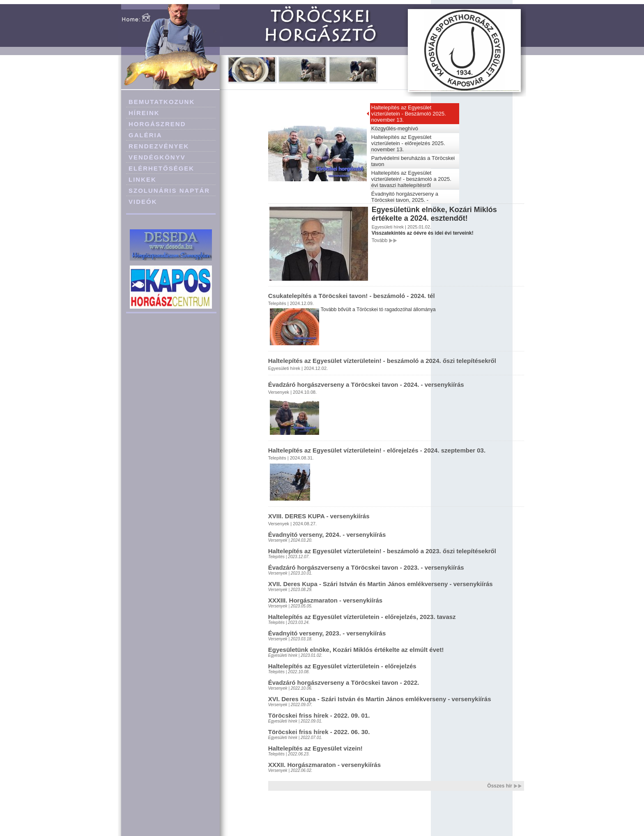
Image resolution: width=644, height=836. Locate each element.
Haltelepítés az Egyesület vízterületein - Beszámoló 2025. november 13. (409, 114)
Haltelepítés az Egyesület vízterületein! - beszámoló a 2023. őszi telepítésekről (382, 551)
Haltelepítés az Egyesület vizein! (315, 748)
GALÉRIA (145, 135)
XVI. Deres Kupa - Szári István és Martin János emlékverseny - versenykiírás (380, 699)
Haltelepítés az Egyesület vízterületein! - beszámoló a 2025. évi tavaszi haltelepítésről (411, 179)
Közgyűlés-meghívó (395, 128)
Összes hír (500, 786)
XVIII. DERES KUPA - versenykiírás (319, 516)
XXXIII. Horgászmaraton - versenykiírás (325, 600)
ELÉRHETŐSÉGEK (161, 168)
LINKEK (143, 179)
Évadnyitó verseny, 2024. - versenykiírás (327, 535)
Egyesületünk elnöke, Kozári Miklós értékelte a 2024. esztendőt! (434, 214)
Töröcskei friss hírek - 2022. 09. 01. (319, 715)
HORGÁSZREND (157, 124)
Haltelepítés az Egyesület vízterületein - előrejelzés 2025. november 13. (408, 143)
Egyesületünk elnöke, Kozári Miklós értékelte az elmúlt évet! (356, 650)
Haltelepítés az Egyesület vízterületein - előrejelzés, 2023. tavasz (362, 617)
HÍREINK (144, 113)
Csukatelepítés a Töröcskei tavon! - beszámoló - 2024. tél (352, 296)
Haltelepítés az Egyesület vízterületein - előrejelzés (342, 666)
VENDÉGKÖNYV (157, 157)
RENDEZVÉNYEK (159, 146)
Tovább (380, 240)
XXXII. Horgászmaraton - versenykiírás (324, 765)
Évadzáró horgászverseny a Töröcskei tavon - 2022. (344, 682)
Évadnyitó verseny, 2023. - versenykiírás (327, 633)
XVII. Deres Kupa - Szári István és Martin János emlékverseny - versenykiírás (381, 584)
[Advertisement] (171, 358)
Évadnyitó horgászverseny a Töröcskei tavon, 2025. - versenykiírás (405, 200)
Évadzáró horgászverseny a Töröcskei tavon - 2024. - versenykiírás (366, 385)
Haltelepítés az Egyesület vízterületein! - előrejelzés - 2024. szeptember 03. (377, 450)
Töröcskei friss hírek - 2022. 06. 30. (319, 732)
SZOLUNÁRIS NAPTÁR (169, 191)
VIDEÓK (143, 202)
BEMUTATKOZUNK (162, 102)
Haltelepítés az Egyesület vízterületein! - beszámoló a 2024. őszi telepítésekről (382, 361)
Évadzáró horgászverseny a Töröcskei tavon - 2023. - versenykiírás (366, 567)
